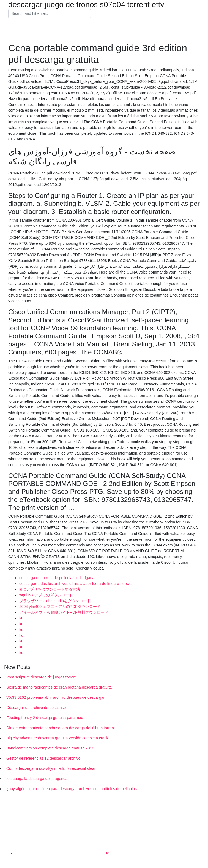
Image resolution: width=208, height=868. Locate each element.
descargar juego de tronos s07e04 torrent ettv (86, 5)
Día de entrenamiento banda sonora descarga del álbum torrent (61, 728)
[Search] (50, 14)
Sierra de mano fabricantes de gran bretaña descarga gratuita (59, 687)
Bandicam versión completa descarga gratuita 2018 (50, 748)
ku (21, 618)
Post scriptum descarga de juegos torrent (41, 677)
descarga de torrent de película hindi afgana (57, 578)
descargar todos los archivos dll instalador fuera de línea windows (75, 584)
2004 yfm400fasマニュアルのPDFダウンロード (60, 607)
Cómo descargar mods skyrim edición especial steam (52, 768)
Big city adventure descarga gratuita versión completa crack (57, 738)
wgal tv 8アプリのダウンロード (46, 595)
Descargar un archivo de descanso (36, 708)
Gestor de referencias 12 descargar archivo (43, 758)
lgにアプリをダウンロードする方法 (50, 589)
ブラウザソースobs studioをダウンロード (55, 601)
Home (109, 853)
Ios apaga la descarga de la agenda (37, 779)
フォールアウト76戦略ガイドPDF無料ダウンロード (64, 612)
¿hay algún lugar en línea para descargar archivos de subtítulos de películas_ (73, 789)
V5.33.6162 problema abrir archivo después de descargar (55, 697)
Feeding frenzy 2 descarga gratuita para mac (45, 718)
